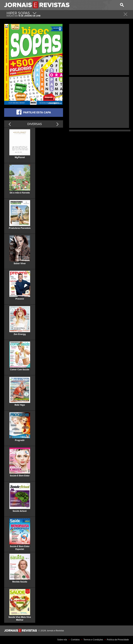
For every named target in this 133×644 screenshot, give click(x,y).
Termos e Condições (93, 640)
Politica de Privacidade (118, 640)
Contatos (75, 640)
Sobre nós (62, 640)
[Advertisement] (99, 49)
